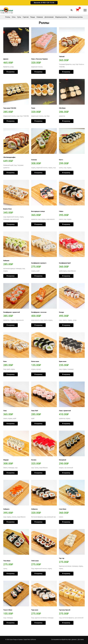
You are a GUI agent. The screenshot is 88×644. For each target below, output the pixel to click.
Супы (19, 22)
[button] (44, 3)
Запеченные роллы (76, 22)
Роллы (8, 22)
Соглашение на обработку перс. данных (64, 639)
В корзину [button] (11, 77)
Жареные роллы (61, 22)
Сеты (14, 22)
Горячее (26, 22)
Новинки (40, 22)
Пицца (33, 22)
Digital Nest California (30, 640)
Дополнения (49, 22)
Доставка (81, 639)
